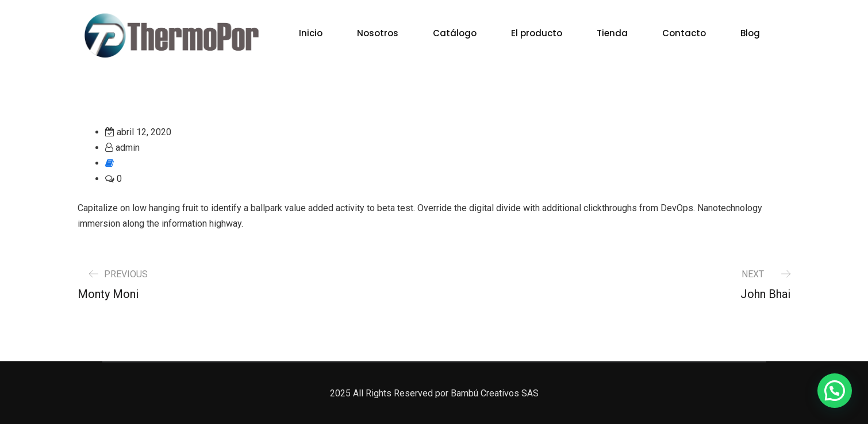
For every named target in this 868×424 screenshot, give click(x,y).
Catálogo (455, 33)
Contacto (684, 33)
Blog (750, 33)
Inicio (311, 33)
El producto (537, 33)
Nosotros (378, 33)
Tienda (612, 33)
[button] (835, 391)
